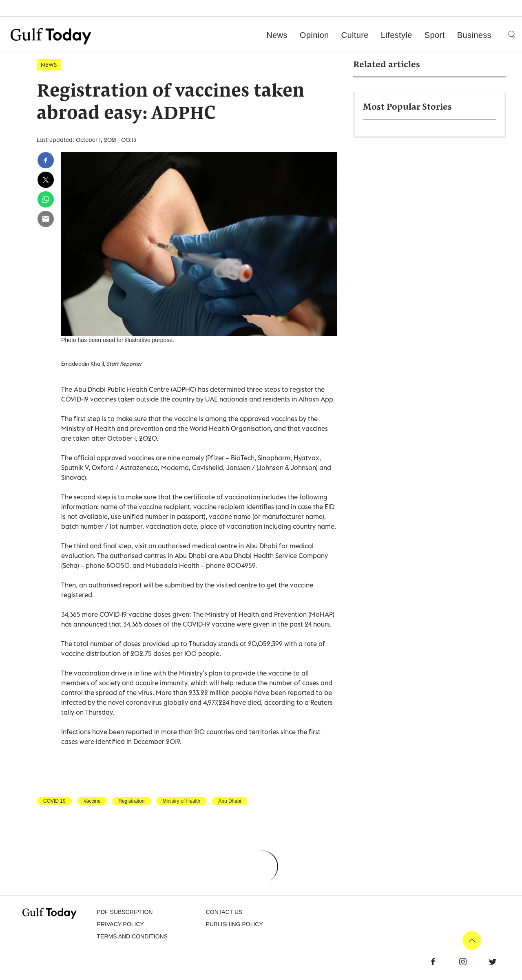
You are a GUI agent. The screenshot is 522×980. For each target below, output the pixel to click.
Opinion (314, 35)
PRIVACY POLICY (121, 924)
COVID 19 (54, 801)
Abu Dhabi (230, 801)
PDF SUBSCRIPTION (125, 912)
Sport (435, 35)
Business (474, 35)
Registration (132, 801)
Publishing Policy (234, 924)
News (277, 35)
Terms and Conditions (132, 936)
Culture (355, 35)
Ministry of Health (182, 801)
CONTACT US (224, 912)
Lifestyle (397, 35)
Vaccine (92, 801)
